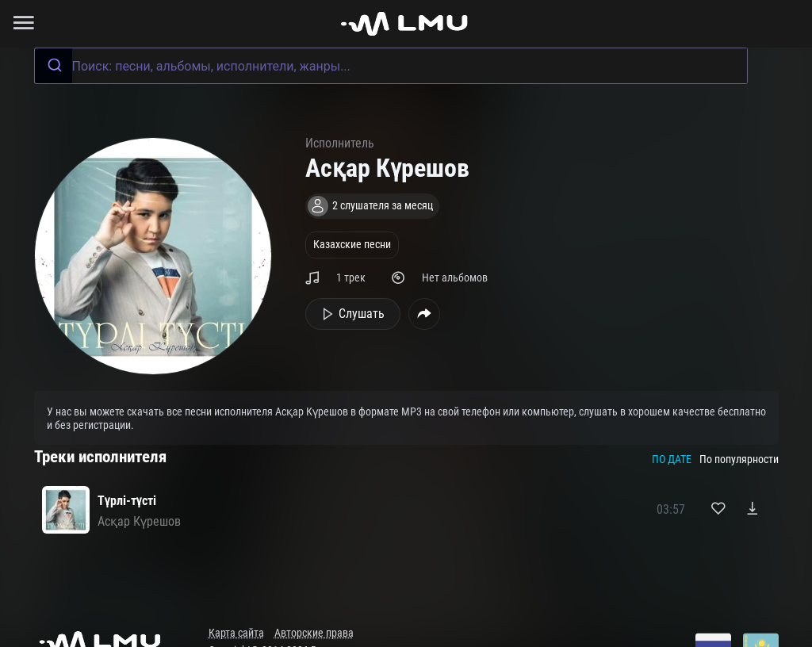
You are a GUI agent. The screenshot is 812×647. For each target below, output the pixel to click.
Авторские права (314, 633)
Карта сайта (236, 633)
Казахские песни (352, 245)
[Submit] (54, 66)
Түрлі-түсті (127, 501)
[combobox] (391, 66)
